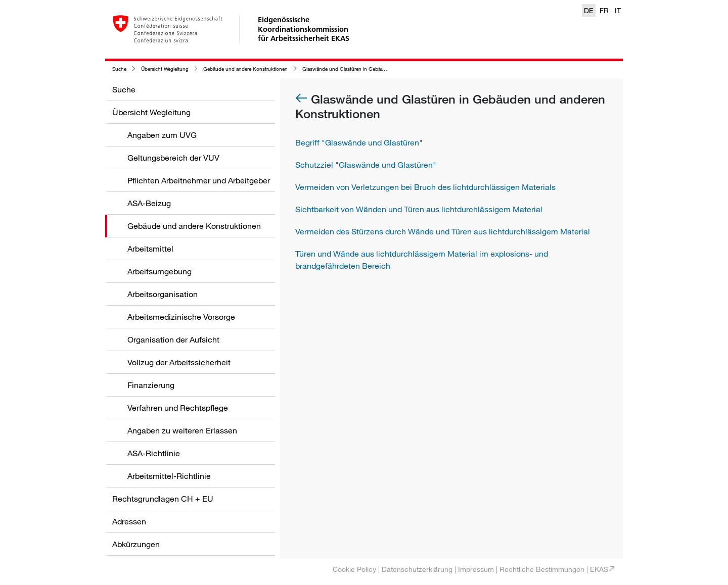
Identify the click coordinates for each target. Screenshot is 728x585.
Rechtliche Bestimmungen (542, 569)
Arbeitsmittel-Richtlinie (169, 476)
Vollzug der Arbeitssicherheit (179, 362)
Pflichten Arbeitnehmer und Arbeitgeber (199, 180)
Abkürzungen (136, 544)
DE (589, 10)
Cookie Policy (354, 569)
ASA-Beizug (149, 203)
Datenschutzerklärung (417, 569)
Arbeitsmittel (150, 249)
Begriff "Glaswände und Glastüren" (359, 142)
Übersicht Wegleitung (165, 69)
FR (604, 10)
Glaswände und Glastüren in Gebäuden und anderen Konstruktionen (381, 69)
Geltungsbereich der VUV (173, 158)
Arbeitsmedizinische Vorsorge (181, 317)
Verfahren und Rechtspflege (178, 408)
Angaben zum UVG (162, 135)
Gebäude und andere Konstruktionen (245, 69)
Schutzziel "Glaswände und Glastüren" (366, 165)
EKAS (599, 569)
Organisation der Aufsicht (173, 339)
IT (618, 10)
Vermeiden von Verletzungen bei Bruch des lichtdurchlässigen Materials (425, 187)
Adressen (129, 521)
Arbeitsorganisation (163, 294)
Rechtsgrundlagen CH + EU (163, 499)
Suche (119, 69)
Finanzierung (151, 385)
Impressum (476, 569)
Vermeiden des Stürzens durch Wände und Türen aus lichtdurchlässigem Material (443, 231)
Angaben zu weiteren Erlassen (182, 430)
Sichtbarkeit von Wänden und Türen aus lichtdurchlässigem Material (419, 209)
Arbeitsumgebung (160, 271)
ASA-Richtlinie (154, 453)
